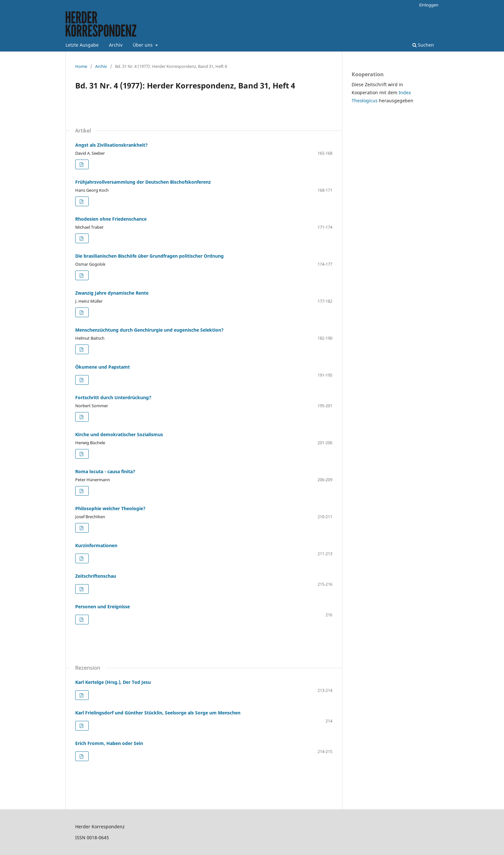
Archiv (116, 45)
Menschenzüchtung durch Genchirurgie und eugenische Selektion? (149, 330)
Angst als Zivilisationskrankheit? (112, 145)
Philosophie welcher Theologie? (110, 508)
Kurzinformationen (96, 545)
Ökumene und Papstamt (103, 367)
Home (81, 66)
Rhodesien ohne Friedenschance (111, 219)
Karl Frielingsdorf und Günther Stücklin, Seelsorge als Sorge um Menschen (158, 713)
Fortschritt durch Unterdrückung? (113, 397)
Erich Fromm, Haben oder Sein (109, 743)
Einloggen (429, 5)
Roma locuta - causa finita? (105, 471)
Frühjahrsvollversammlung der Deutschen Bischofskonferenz (143, 182)
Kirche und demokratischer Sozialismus (119, 434)
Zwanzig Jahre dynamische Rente (112, 293)
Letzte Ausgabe (82, 45)
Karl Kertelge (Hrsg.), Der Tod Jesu (113, 682)
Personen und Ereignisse (103, 607)
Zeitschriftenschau (96, 576)
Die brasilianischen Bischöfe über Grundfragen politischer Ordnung (149, 256)
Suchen (423, 45)
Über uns (143, 45)
